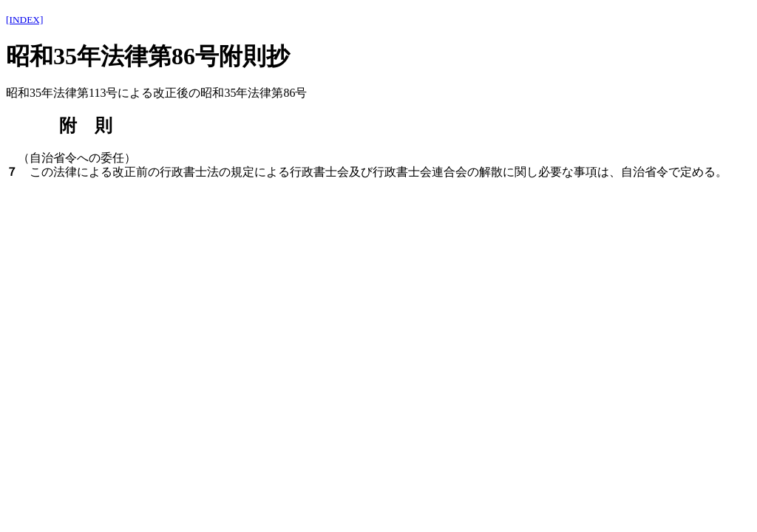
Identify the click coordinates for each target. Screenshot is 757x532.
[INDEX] (24, 20)
